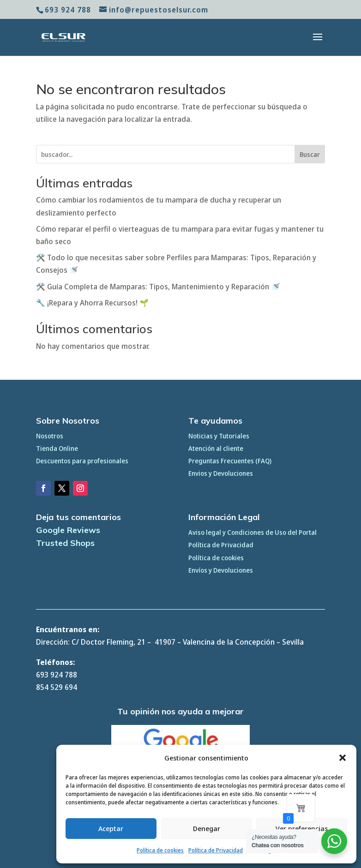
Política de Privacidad (216, 850)
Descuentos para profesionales (82, 461)
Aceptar (111, 828)
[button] (343, 758)
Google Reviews (68, 530)
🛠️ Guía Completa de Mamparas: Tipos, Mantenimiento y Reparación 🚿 (158, 287)
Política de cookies (160, 850)
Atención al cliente (216, 448)
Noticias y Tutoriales (219, 436)
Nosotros (50, 436)
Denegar (207, 828)
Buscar (310, 154)
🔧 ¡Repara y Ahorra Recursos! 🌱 (92, 303)
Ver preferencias (302, 828)
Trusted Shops (65, 543)
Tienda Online (57, 448)
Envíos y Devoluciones (221, 570)
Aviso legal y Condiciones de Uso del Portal (253, 532)
